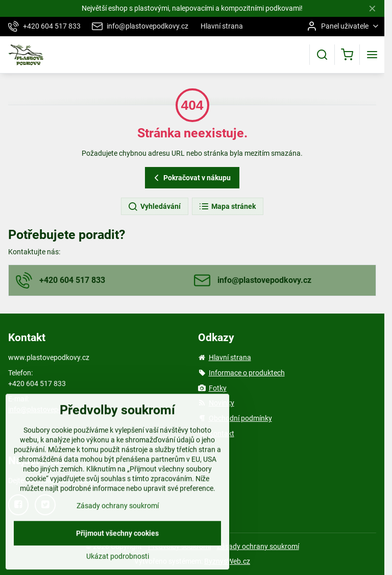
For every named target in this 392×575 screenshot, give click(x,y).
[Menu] (372, 55)
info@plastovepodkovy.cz (49, 410)
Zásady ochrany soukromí (258, 546)
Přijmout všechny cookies (117, 558)
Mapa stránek (227, 207)
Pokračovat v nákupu (191, 178)
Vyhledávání (154, 207)
